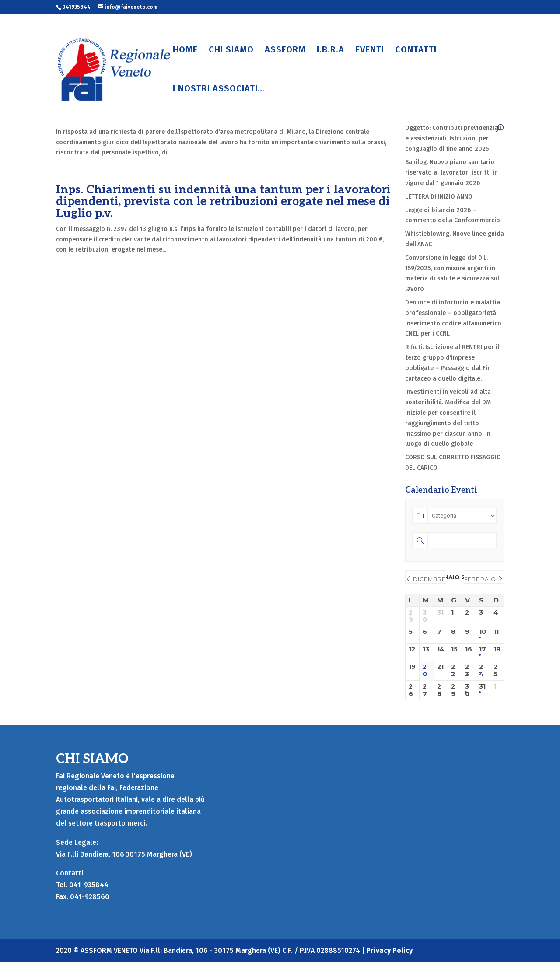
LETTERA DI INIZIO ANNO (439, 197)
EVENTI (370, 51)
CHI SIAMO (231, 51)
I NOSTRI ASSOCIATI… (219, 89)
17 (483, 649)
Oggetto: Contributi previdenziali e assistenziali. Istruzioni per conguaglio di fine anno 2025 (453, 138)
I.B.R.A (331, 51)
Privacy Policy (389, 950)
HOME (185, 51)
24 (481, 671)
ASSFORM (285, 51)
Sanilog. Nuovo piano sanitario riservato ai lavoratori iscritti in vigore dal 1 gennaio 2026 (451, 173)
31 (482, 687)
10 (483, 632)
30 (467, 690)
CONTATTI (416, 51)
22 (453, 671)
